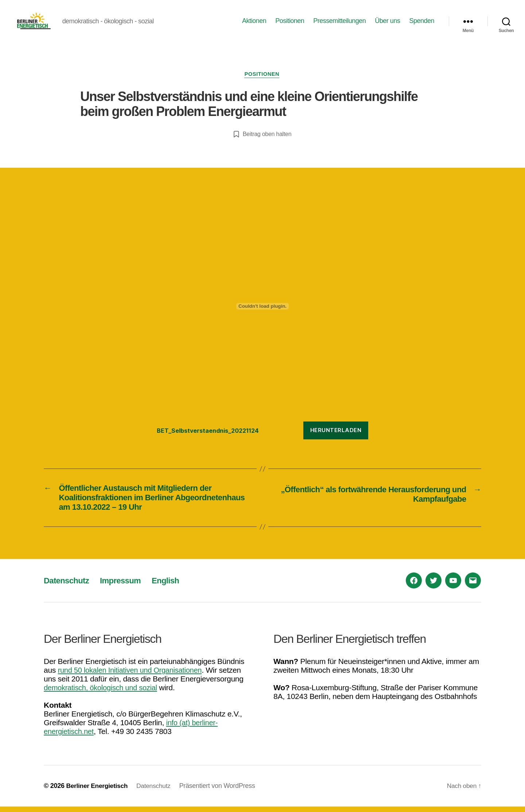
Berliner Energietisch (98, 791)
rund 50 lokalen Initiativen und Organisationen (134, 675)
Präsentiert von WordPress (221, 791)
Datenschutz (68, 586)
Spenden (422, 22)
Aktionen (254, 22)
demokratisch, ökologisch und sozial (103, 693)
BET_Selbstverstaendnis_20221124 (212, 434)
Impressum (126, 586)
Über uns (387, 22)
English (174, 586)
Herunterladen (336, 434)
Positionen (290, 22)
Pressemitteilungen (339, 22)
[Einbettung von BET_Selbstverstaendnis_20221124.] (262, 310)
